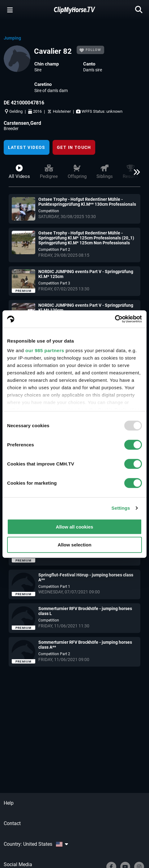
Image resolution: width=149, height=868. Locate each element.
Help (9, 803)
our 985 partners (45, 350)
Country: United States (36, 844)
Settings (121, 508)
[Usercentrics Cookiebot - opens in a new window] (115, 319)
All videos (19, 172)
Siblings (105, 172)
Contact (12, 823)
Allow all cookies (75, 527)
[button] (135, 175)
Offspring (77, 172)
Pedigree (49, 172)
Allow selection (74, 545)
